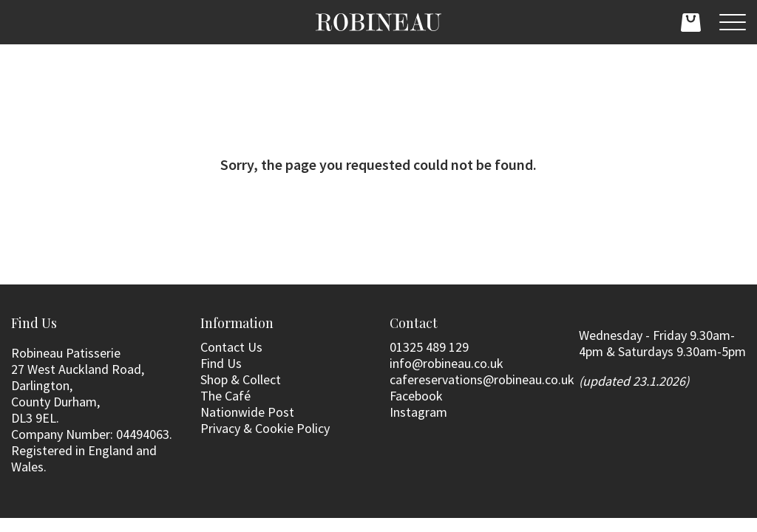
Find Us (221, 363)
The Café (225, 396)
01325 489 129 (429, 347)
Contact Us (231, 347)
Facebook (416, 396)
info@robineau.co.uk (447, 363)
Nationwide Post (247, 412)
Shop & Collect (241, 379)
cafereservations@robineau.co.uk (482, 379)
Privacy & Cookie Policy (265, 428)
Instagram (418, 412)
